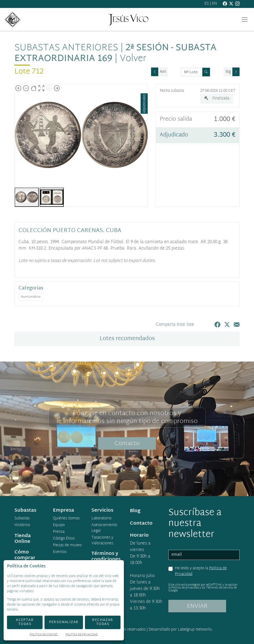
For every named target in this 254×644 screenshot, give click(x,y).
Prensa (59, 532)
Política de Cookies (44, 635)
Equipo (59, 525)
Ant (163, 72)
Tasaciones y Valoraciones (102, 541)
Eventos (60, 552)
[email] (204, 555)
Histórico (22, 525)
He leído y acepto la (201, 571)
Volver (133, 59)
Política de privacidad (185, 588)
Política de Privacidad (82, 635)
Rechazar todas (103, 622)
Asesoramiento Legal (104, 528)
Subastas (22, 519)
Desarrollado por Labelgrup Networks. (181, 630)
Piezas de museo (67, 546)
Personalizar (64, 622)
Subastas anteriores (66, 48)
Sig (228, 72)
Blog (135, 511)
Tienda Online (23, 539)
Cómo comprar (25, 555)
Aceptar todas (25, 622)
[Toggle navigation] (245, 19)
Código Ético (64, 539)
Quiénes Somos (66, 519)
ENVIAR (197, 606)
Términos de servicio (219, 588)
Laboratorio (101, 519)
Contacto (127, 444)
